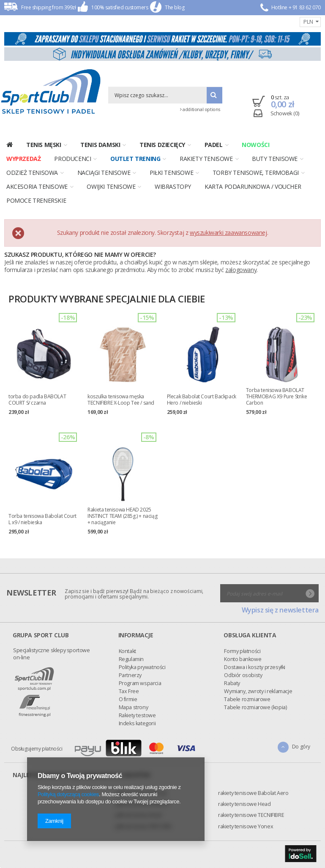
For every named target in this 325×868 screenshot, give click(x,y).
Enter (282, 21)
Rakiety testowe (32, 657)
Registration (259, 21)
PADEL (214, 145)
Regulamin (26, 601)
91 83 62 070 (307, 7)
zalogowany (241, 270)
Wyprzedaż (23, 159)
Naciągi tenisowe (104, 173)
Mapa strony (28, 649)
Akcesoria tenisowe (37, 186)
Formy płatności (137, 593)
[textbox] (157, 95)
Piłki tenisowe (171, 173)
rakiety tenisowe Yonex (246, 826)
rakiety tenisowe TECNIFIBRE (251, 815)
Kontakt (22, 593)
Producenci (72, 159)
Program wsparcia (34, 625)
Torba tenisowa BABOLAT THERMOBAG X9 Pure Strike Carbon (276, 396)
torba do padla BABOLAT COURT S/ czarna (37, 400)
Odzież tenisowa (32, 173)
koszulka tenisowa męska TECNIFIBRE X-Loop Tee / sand (121, 400)
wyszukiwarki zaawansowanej (228, 233)
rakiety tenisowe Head (244, 804)
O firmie (22, 641)
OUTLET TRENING (135, 159)
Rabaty (127, 625)
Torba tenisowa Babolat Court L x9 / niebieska (42, 519)
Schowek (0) (285, 113)
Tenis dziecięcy (162, 145)
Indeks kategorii (32, 665)
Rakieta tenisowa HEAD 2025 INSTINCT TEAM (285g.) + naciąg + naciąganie (122, 516)
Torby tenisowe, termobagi (256, 173)
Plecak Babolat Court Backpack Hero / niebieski (202, 400)
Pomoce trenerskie (36, 200)
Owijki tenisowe (111, 186)
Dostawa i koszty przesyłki (149, 609)
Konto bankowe (137, 601)
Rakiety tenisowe (206, 159)
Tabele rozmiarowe (142, 641)
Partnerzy (25, 617)
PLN (308, 22)
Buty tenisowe (275, 159)
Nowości (255, 145)
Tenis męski (44, 145)
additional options (200, 109)
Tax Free (23, 633)
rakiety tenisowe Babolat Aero (253, 793)
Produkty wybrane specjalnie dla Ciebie (107, 299)
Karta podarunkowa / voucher (253, 186)
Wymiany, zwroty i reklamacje (153, 633)
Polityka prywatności (37, 609)
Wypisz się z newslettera (280, 714)
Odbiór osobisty (138, 617)
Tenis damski (100, 145)
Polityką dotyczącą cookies (68, 794)
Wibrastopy (173, 186)
